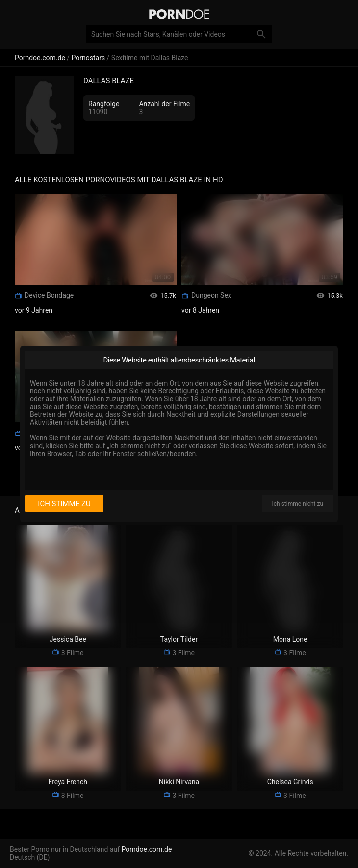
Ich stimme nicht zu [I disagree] (298, 504)
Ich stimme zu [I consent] (64, 504)
